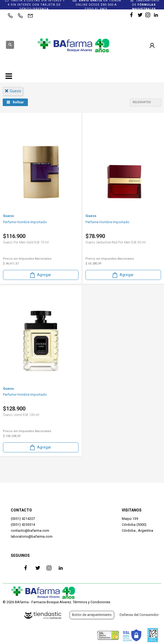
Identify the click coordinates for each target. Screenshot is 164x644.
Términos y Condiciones (91, 602)
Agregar (40, 275)
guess (13, 91)
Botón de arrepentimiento (92, 615)
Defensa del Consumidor (139, 615)
